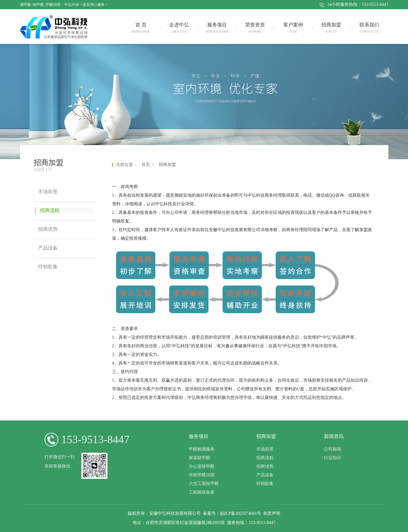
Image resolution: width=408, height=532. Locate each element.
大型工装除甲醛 (204, 484)
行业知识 (332, 458)
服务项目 (199, 436)
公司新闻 (332, 449)
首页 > (149, 165)
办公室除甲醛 (202, 466)
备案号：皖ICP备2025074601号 (232, 513)
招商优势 (265, 466)
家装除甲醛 (200, 458)
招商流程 (265, 458)
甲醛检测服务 (202, 449)
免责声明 (272, 513)
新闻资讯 (334, 436)
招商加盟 (166, 165)
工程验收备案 (202, 492)
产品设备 (265, 475)
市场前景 (265, 449)
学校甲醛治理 (202, 475)
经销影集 (265, 484)
